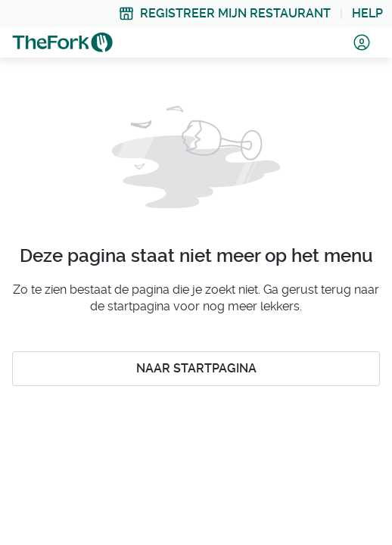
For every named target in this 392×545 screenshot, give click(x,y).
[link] (225, 14)
